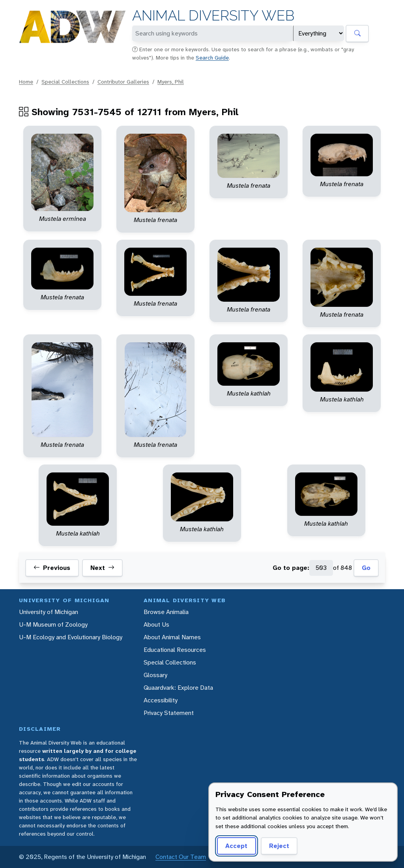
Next (102, 568)
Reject (279, 846)
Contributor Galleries (123, 82)
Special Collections (65, 82)
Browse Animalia (166, 612)
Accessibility (161, 700)
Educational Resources (175, 650)
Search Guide (212, 58)
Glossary (155, 675)
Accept (236, 846)
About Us (156, 624)
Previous (52, 568)
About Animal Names (172, 637)
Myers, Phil (171, 82)
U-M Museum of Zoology (53, 624)
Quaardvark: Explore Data (178, 688)
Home (26, 82)
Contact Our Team (181, 857)
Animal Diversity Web (213, 16)
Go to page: (291, 568)
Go (366, 568)
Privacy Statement (169, 713)
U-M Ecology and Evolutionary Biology (71, 637)
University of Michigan (49, 612)
